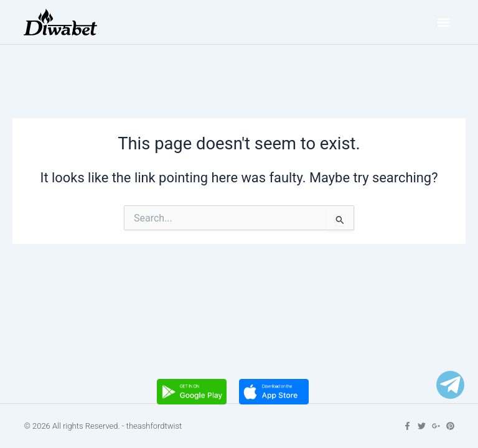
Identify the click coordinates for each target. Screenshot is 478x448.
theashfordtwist (154, 426)
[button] (444, 22)
